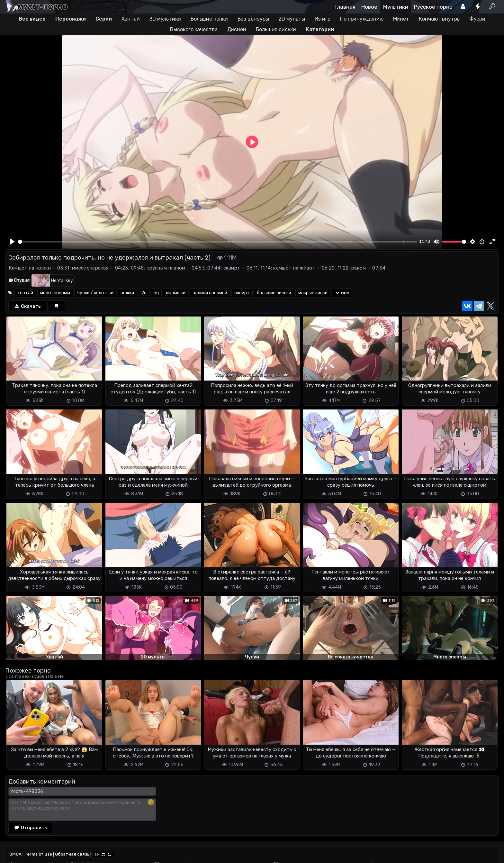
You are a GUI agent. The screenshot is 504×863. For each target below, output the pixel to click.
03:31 (63, 268)
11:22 (343, 268)
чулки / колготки (95, 293)
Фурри (477, 19)
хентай (25, 293)
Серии (104, 19)
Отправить (31, 828)
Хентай (131, 19)
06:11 (252, 268)
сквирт (242, 293)
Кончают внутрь (439, 19)
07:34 (379, 268)
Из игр (323, 19)
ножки (127, 293)
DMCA (15, 854)
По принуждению (362, 19)
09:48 (137, 268)
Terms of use (38, 854)
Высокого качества (194, 29)
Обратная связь (72, 854)
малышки (176, 293)
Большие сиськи (276, 29)
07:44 (214, 268)
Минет (401, 19)
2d (144, 293)
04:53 (198, 268)
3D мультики (165, 19)
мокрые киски (313, 293)
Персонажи (71, 19)
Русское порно (433, 7)
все (342, 293)
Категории (320, 29)
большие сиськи (274, 293)
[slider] (218, 242)
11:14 (265, 268)
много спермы (55, 293)
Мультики (396, 7)
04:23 (122, 268)
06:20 (328, 268)
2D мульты (292, 19)
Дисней (237, 29)
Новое (369, 7)
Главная (345, 7)
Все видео (32, 19)
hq (156, 293)
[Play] (12, 242)
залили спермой (210, 293)
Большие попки (209, 19)
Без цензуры (253, 19)
